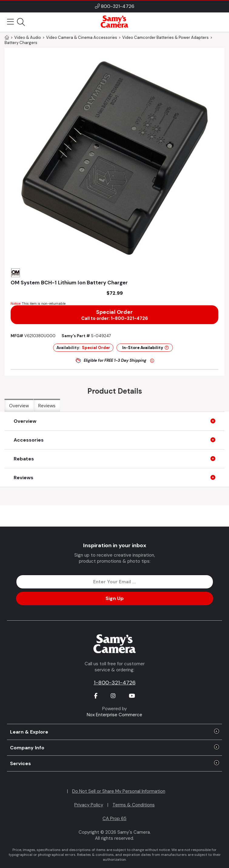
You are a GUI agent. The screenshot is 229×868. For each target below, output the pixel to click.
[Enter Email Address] (115, 582)
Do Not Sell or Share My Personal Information (119, 791)
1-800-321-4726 (115, 683)
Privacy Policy (89, 805)
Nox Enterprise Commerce (114, 715)
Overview (19, 406)
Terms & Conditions (134, 805)
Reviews (47, 406)
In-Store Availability (145, 348)
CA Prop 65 (114, 819)
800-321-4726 (118, 6)
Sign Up (115, 598)
